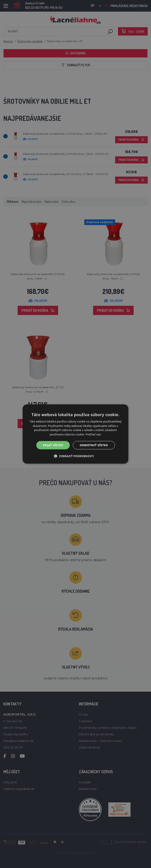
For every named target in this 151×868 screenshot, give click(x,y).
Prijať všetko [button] (53, 445)
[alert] (75, 434)
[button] (76, 456)
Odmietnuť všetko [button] (94, 445)
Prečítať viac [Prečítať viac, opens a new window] (93, 434)
